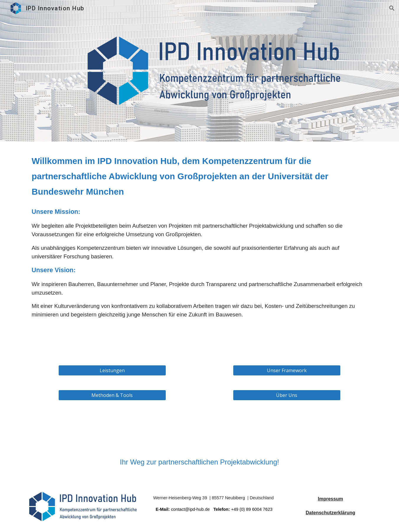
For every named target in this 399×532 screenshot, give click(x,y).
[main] (199, 176)
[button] (392, 8)
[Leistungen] (112, 370)
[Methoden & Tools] (112, 395)
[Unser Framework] (287, 370)
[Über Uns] (287, 395)
